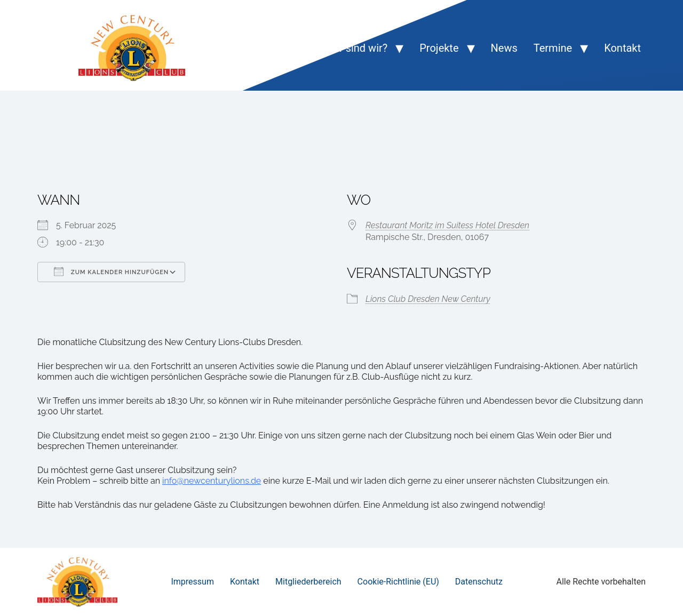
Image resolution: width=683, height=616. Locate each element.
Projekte (439, 48)
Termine (553, 48)
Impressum (192, 582)
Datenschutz (479, 582)
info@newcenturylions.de (212, 481)
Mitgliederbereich (308, 582)
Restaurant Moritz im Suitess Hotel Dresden (447, 225)
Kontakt (622, 48)
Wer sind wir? (356, 48)
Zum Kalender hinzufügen (111, 271)
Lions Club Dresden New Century (428, 299)
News (504, 48)
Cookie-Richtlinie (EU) (398, 582)
